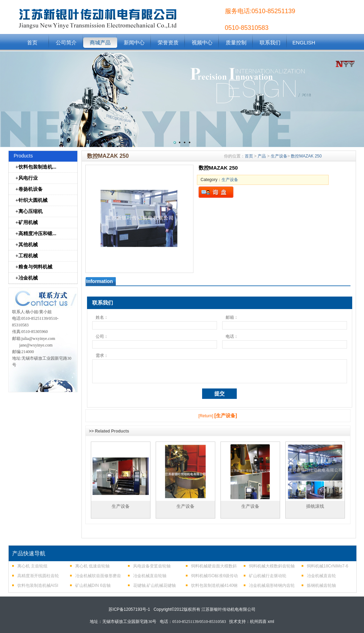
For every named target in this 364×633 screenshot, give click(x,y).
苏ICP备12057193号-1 (129, 609)
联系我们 (270, 42)
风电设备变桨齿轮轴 (152, 566)
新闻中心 (134, 42)
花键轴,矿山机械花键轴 (154, 585)
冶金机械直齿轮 (321, 576)
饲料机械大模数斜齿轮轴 (272, 566)
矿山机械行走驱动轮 (268, 576)
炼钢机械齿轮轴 (321, 585)
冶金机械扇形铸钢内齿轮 (272, 585)
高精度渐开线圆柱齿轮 (38, 576)
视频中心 (202, 42)
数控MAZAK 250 (306, 156)
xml (271, 622)
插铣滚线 (315, 506)
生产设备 (279, 156)
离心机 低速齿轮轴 (92, 566)
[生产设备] (226, 416)
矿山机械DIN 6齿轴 (93, 585)
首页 (32, 42)
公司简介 (66, 42)
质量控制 (236, 42)
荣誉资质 (168, 42)
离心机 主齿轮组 (32, 566)
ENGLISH (304, 42)
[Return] (206, 416)
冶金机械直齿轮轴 (150, 576)
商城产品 (100, 42)
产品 (262, 156)
